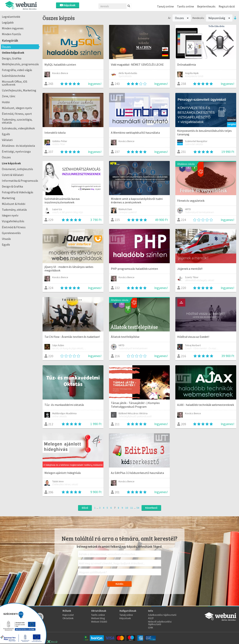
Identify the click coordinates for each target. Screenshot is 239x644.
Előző (85, 508)
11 (132, 508)
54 (138, 508)
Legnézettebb (11, 17)
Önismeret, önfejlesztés (17, 169)
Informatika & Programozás (20, 181)
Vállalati (7, 140)
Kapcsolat (68, 615)
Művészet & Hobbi (14, 204)
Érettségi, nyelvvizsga (16, 151)
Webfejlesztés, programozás (20, 64)
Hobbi (6, 102)
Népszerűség (219, 18)
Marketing (8, 198)
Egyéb (6, 134)
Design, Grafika (12, 58)
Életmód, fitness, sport (17, 114)
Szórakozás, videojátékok (18, 128)
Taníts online (186, 6)
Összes (6, 47)
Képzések (68, 5)
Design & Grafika (12, 186)
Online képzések (13, 53)
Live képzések (11, 163)
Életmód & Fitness (14, 227)
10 (127, 508)
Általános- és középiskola (18, 146)
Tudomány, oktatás (14, 210)
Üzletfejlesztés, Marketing (19, 90)
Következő (151, 508)
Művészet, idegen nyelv (17, 108)
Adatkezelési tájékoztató (162, 615)
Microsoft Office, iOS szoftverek (15, 83)
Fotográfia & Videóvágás (18, 192)
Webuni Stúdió (99, 622)
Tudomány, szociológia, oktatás (17, 121)
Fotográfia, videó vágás (17, 70)
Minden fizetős (11, 34)
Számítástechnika (13, 76)
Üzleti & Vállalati (13, 175)
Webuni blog (98, 618)
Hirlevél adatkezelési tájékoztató (160, 623)
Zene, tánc (9, 96)
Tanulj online (165, 6)
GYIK (151, 628)
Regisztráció (227, 6)
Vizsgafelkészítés (13, 221)
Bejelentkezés (206, 6)
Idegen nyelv (10, 215)
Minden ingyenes (13, 28)
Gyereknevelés (11, 233)
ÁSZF (151, 618)
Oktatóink (68, 618)
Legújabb (8, 22)
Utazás (6, 239)
